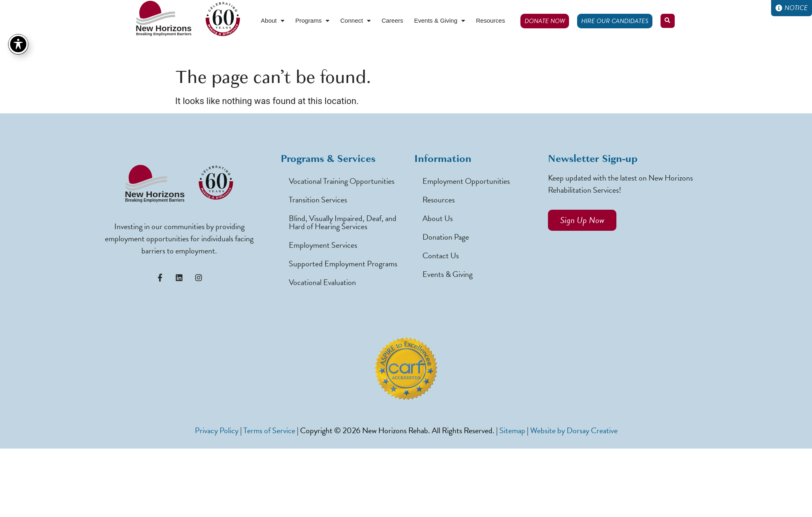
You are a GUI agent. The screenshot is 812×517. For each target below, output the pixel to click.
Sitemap (512, 430)
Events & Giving (440, 21)
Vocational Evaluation (322, 282)
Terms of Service (269, 430)
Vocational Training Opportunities (342, 181)
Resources (490, 20)
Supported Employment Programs (343, 264)
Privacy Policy (217, 430)
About (273, 21)
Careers (392, 20)
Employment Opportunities (466, 181)
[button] (668, 21)
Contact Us (441, 255)
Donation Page (446, 237)
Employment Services (323, 245)
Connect (355, 21)
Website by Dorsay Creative (574, 430)
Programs (312, 21)
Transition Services (318, 200)
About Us (438, 218)
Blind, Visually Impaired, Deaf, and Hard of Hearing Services (343, 222)
